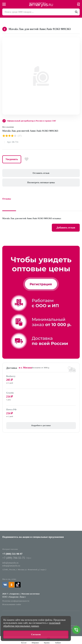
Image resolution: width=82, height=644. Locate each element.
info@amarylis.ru (10, 563)
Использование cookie (12, 604)
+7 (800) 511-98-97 (12, 554)
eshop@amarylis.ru (11, 566)
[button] (77, 40)
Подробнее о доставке (41, 425)
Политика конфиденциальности (16, 601)
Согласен (36, 634)
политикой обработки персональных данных (32, 624)
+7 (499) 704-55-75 (14, 558)
